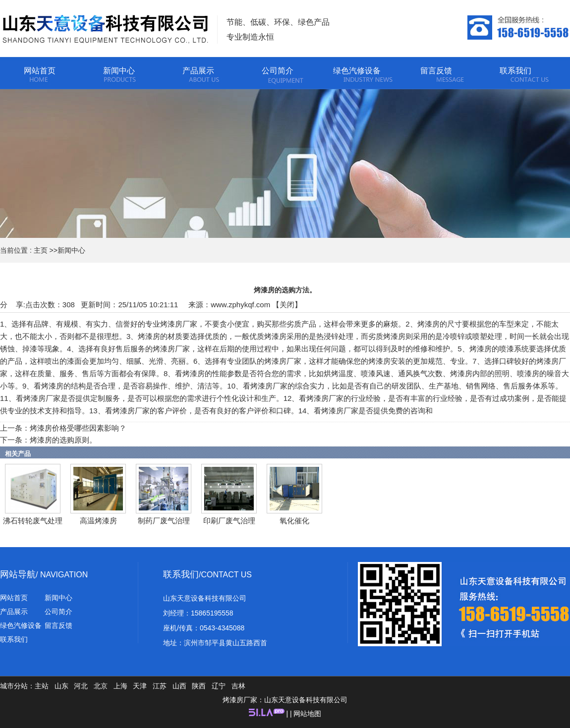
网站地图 (307, 714)
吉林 (238, 686)
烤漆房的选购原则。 (63, 440)
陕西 (199, 686)
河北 (81, 686)
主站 (42, 686)
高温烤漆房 (98, 521)
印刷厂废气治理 (229, 521)
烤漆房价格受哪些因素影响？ (78, 428)
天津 (140, 686)
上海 (120, 686)
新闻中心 (71, 250)
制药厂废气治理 (164, 521)
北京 (101, 686)
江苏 (160, 686)
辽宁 (219, 686)
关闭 (287, 305)
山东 (61, 686)
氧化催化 (294, 521)
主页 (41, 250)
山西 (179, 686)
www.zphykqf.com (240, 305)
